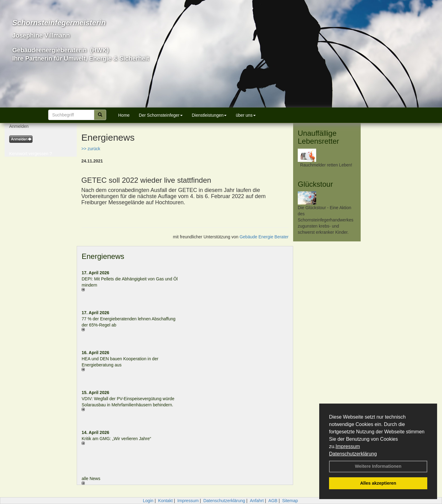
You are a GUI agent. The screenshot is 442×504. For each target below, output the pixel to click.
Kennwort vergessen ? (31, 154)
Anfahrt (257, 501)
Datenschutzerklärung (353, 454)
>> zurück (91, 149)
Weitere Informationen (378, 466)
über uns (246, 115)
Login (148, 501)
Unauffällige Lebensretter (318, 137)
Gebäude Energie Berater (264, 237)
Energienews (103, 256)
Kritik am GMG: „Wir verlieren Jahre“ (116, 439)
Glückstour (315, 184)
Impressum (348, 446)
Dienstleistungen (209, 115)
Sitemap (290, 501)
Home (124, 115)
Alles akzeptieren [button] (378, 483)
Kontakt (165, 501)
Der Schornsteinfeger (161, 115)
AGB (273, 501)
